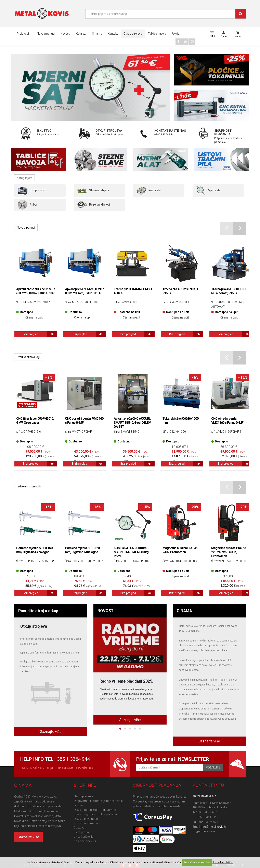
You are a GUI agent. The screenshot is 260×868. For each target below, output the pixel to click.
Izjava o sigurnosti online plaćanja (95, 814)
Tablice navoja (157, 34)
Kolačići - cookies (85, 841)
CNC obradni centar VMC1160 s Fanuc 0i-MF (227, 421)
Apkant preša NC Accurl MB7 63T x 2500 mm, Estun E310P (36, 291)
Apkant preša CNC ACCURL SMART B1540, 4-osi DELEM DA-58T (132, 423)
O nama (97, 34)
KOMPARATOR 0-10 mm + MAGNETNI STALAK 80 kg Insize (131, 552)
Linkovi (78, 805)
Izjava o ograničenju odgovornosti (96, 810)
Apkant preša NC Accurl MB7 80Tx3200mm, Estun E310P (84, 291)
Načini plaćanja (83, 796)
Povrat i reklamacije (86, 823)
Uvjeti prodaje (82, 832)
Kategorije (24, 178)
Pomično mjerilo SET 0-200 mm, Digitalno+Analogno (83, 550)
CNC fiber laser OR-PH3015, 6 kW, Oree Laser (35, 421)
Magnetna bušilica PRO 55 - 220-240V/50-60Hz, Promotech (229, 552)
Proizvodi (23, 34)
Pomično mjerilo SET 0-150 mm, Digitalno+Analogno (34, 550)
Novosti (66, 34)
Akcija (176, 34)
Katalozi (81, 34)
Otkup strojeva (133, 34)
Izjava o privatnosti (86, 819)
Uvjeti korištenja (84, 837)
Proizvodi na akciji (28, 357)
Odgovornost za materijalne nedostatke (99, 801)
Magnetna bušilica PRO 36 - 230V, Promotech (181, 550)
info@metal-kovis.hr (214, 827)
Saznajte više (51, 732)
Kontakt (113, 34)
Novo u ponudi (46, 34)
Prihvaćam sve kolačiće (197, 863)
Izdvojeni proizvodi (29, 486)
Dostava (79, 828)
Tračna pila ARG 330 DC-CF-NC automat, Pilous (230, 291)
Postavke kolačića (223, 863)
